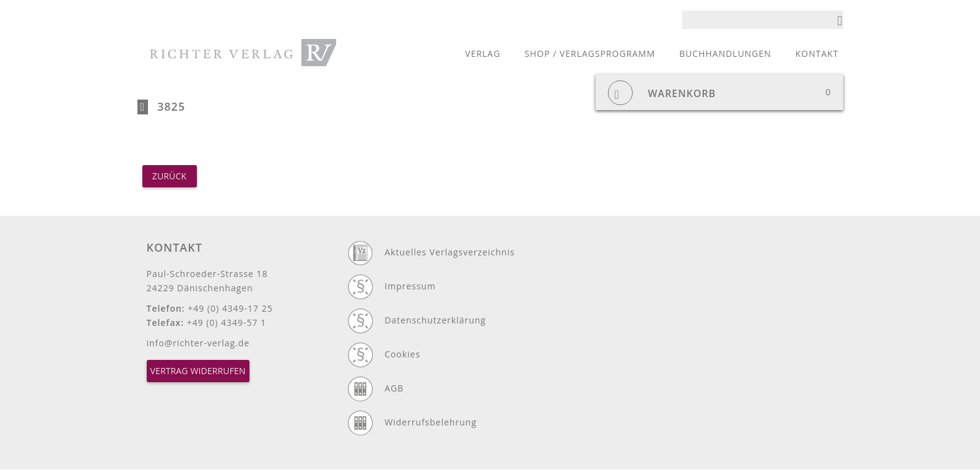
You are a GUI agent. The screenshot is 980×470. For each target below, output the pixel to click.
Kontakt (817, 53)
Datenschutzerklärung (435, 320)
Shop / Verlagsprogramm (590, 53)
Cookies (402, 354)
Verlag (483, 53)
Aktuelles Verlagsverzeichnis (449, 252)
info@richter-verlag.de (198, 343)
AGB (394, 388)
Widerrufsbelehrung (431, 422)
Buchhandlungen (725, 53)
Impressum (410, 286)
